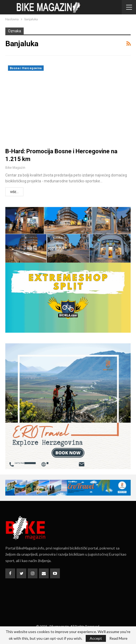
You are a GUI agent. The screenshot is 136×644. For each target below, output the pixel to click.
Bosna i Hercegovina (26, 68)
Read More (118, 638)
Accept (96, 638)
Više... (14, 192)
